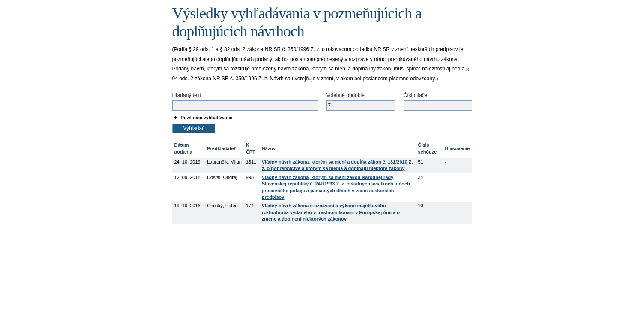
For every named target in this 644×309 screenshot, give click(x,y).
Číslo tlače (416, 95)
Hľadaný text (187, 95)
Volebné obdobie (346, 95)
